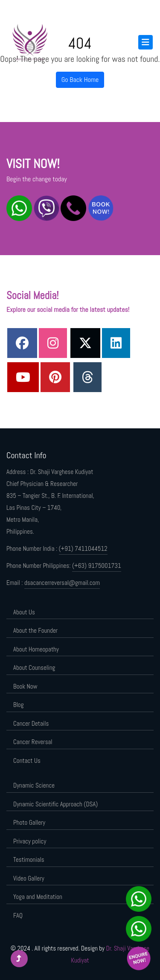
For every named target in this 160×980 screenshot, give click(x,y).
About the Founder (35, 630)
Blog (19, 705)
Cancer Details (31, 723)
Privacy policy (30, 841)
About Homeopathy (36, 649)
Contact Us (27, 760)
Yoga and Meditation (38, 897)
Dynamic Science (34, 785)
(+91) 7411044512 (83, 548)
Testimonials (29, 859)
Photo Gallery (29, 822)
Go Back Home (80, 80)
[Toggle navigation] (145, 42)
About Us (24, 612)
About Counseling (34, 667)
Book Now (25, 686)
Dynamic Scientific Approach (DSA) (55, 804)
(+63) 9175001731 (97, 566)
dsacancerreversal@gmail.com (62, 583)
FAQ (18, 915)
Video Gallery (29, 878)
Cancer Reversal (33, 742)
